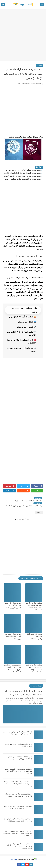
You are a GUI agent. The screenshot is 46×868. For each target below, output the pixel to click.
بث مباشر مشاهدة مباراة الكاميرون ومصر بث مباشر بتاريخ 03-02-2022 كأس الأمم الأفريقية (19, 771)
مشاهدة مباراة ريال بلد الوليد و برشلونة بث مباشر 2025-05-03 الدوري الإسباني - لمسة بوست (34, 608)
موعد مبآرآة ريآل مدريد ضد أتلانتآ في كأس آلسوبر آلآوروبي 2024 (13, 605)
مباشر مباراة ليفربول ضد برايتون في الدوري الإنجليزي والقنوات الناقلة (22, 176)
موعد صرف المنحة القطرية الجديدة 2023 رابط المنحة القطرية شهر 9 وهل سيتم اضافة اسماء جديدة (18, 833)
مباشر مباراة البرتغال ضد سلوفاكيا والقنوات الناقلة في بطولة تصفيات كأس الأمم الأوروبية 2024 (22, 173)
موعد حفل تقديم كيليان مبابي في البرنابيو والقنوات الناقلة (34, 636)
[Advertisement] (23, 36)
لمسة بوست (13, 859)
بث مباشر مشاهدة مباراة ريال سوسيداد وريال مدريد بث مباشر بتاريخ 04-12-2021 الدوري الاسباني (19, 846)
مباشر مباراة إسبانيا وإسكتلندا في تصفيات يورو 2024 (22, 170)
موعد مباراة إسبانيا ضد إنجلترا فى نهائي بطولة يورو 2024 (13, 636)
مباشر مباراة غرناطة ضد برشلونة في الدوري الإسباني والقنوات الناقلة (22, 179)
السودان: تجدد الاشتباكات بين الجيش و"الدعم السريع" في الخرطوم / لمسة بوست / (18, 759)
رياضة (40, 65)
